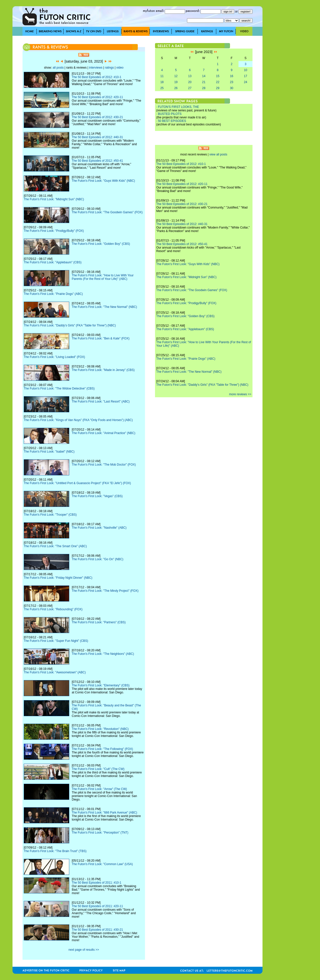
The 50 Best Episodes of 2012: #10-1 (96, 77)
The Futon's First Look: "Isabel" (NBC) (49, 452)
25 (162, 88)
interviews (96, 68)
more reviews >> (240, 394)
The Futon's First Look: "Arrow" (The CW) (99, 789)
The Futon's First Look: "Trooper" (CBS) (50, 515)
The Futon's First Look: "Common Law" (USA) (102, 864)
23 (232, 82)
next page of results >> (84, 950)
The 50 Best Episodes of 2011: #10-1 (96, 883)
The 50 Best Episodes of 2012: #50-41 (97, 161)
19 (176, 82)
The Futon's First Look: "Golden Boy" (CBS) (101, 244)
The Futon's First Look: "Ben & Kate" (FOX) (101, 338)
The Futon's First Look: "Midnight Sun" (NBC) (54, 199)
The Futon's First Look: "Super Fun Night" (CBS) (56, 641)
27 (190, 88)
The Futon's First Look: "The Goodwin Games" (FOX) (107, 212)
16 (232, 76)
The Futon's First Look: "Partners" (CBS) (99, 622)
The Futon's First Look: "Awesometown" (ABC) (55, 672)
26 (176, 88)
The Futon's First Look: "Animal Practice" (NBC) (103, 433)
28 (204, 88)
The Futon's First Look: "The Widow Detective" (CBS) (59, 388)
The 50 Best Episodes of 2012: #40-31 (97, 137)
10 (245, 70)
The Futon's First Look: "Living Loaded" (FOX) (54, 357)
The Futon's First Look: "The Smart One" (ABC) (55, 546)
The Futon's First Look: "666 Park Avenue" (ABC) (104, 813)
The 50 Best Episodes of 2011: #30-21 (97, 930)
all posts (58, 68)
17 (245, 76)
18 (162, 82)
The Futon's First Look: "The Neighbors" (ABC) (103, 654)
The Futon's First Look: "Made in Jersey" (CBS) (103, 370)
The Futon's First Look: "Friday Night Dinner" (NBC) (58, 578)
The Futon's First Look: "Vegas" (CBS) (97, 496)
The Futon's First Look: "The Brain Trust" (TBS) (55, 851)
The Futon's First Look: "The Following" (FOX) (102, 749)
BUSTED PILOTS (170, 114)
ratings (109, 68)
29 (218, 88)
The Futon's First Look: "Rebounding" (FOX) (53, 609)
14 (204, 76)
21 (204, 82)
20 (190, 82)
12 (176, 76)
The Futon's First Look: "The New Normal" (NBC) (104, 307)
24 (245, 82)
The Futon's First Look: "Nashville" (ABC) (99, 528)
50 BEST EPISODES (172, 121)
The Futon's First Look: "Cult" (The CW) (98, 769)
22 (218, 82)
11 (162, 76)
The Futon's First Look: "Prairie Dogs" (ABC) (53, 294)
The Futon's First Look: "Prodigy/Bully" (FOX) (54, 231)
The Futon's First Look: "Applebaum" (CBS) (53, 262)
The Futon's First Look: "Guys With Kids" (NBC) (103, 181)
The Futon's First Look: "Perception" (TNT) (100, 833)
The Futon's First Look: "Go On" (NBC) (97, 559)
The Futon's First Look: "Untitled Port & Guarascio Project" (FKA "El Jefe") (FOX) (77, 483)
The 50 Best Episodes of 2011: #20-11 (97, 906)
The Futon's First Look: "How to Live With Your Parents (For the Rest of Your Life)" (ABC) (103, 277)
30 (232, 88)
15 (218, 76)
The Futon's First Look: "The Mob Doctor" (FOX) (104, 465)
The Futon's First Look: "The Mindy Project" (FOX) (105, 591)
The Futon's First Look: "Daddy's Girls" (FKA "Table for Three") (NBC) (70, 325)
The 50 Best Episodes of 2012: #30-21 (97, 117)
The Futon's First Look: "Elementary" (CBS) (101, 685)
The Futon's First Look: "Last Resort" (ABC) (101, 402)
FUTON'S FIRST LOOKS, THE (178, 107)
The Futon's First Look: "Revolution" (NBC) (100, 729)
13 (190, 76)
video (120, 68)
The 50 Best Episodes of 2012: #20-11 (97, 97)
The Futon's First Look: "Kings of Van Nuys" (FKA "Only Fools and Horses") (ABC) (78, 420)
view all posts (218, 154)
